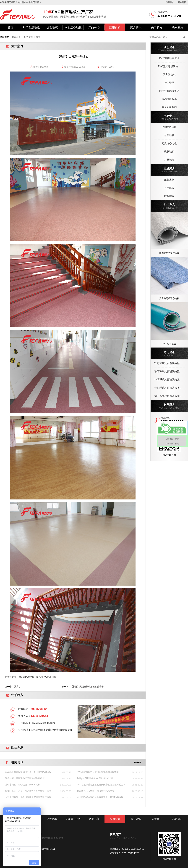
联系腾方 (178, 27)
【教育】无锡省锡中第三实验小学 (87, 687)
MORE (138, 762)
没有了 (18, 687)
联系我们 (170, 2)
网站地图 (182, 2)
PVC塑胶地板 (31, 27)
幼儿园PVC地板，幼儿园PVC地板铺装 (37, 677)
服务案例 (29, 37)
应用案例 (115, 27)
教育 (38, 37)
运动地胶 (52, 27)
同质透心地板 (73, 27)
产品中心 (94, 27)
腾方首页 (16, 37)
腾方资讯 (136, 27)
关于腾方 (157, 27)
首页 (10, 27)
